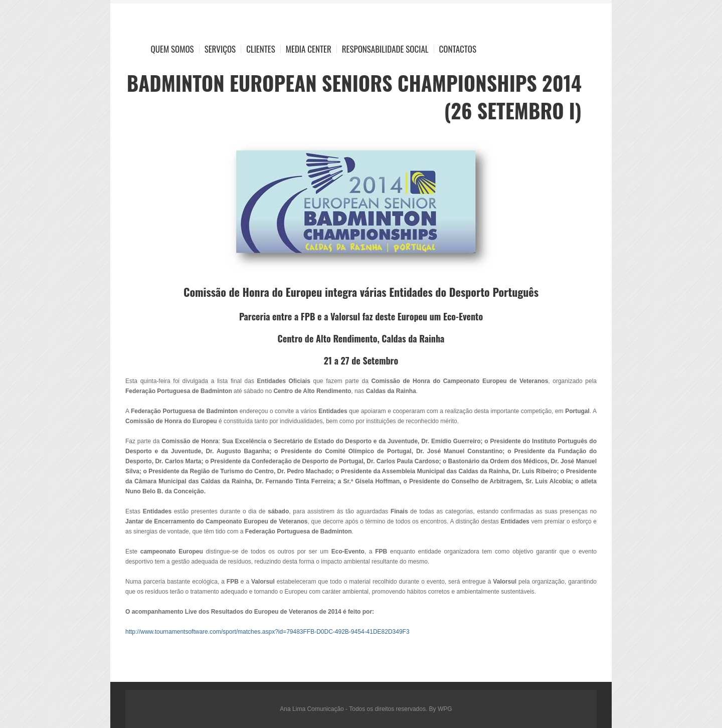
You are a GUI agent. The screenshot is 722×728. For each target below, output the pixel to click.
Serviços (220, 49)
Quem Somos (172, 49)
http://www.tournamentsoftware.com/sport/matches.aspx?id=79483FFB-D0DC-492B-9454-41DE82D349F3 (267, 632)
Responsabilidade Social (385, 49)
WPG (445, 709)
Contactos (458, 49)
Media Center (309, 49)
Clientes (261, 49)
